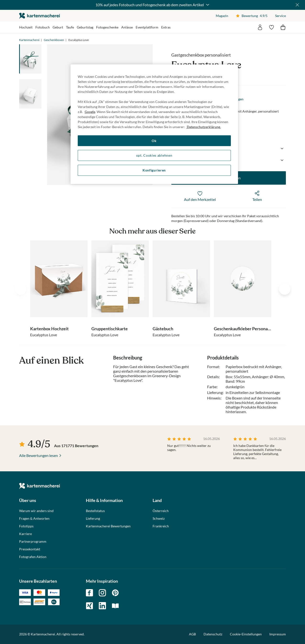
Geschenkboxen (54, 40)
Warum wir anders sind (36, 511)
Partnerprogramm (33, 541)
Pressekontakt (30, 549)
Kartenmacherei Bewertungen (108, 526)
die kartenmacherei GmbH (39, 16)
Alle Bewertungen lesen (39, 455)
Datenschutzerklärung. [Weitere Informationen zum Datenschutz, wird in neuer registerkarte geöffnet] (203, 127)
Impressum (278, 634)
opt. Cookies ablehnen (154, 155)
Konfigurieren (154, 170)
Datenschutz (213, 634)
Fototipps (26, 526)
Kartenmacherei (29, 40)
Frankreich (161, 526)
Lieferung (93, 519)
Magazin (222, 16)
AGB (192, 634)
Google (90, 112)
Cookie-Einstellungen (246, 634)
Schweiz (159, 519)
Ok (154, 141)
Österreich (161, 511)
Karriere (25, 534)
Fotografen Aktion (33, 557)
